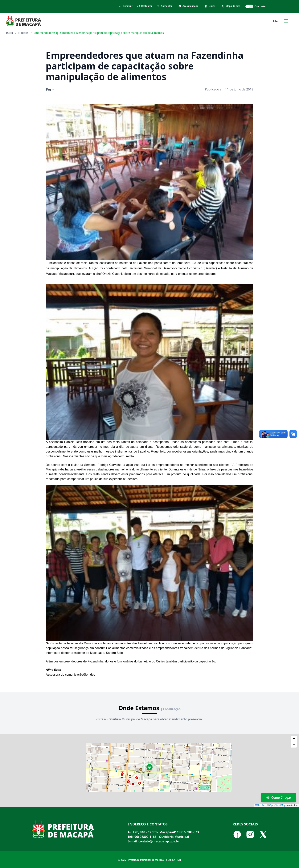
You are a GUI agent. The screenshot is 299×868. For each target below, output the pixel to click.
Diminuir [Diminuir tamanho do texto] (126, 6)
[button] (151, 769)
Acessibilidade (188, 6)
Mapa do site (231, 6)
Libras (210, 6)
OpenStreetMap (277, 805)
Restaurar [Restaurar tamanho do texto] (145, 6)
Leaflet (260, 805)
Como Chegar (279, 798)
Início (10, 33)
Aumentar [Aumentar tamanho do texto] (164, 6)
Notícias (23, 33)
